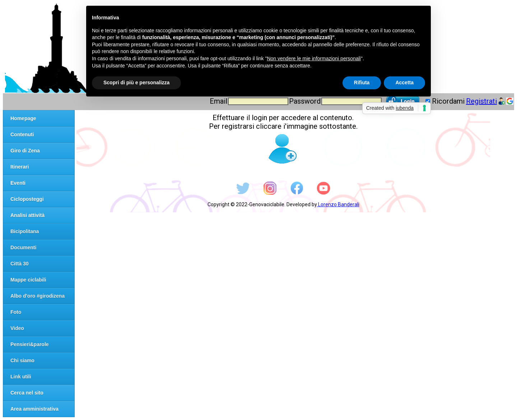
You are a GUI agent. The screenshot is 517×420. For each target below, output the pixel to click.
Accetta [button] (404, 82)
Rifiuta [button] (362, 82)
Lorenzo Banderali (338, 204)
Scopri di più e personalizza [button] (136, 82)
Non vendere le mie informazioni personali (314, 58)
